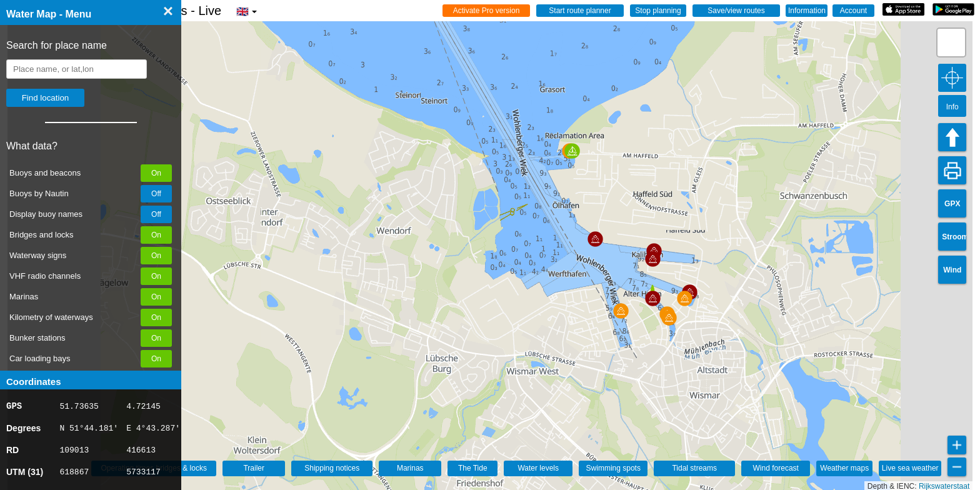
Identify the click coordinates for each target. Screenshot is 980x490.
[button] (621, 311)
